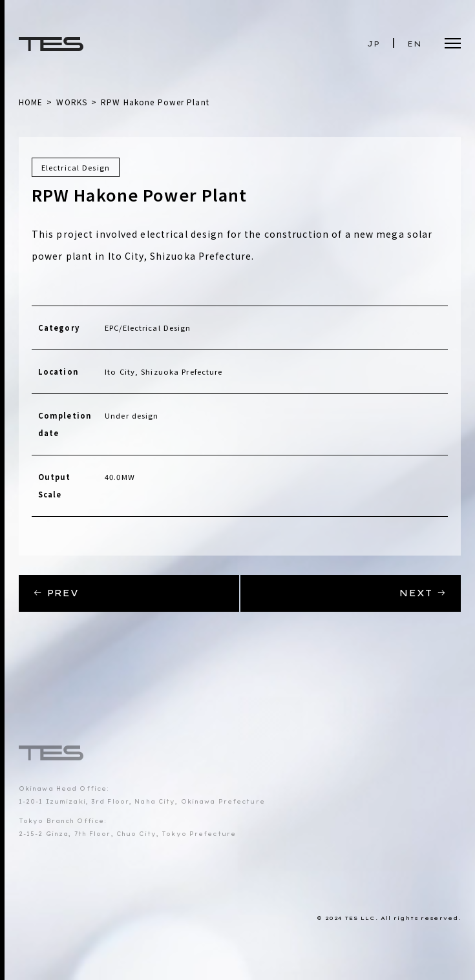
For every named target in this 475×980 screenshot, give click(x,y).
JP (374, 44)
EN (415, 44)
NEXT (423, 593)
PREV (56, 593)
